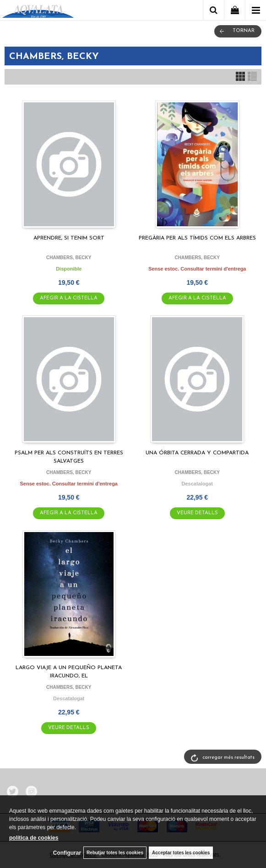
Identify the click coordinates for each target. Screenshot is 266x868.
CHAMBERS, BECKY (69, 258)
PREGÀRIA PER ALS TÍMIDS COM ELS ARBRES (197, 238)
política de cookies (34, 838)
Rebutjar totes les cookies (115, 853)
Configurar (67, 853)
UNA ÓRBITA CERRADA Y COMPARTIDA (197, 453)
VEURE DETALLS (197, 513)
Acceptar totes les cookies (181, 853)
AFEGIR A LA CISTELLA (69, 298)
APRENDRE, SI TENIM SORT (69, 238)
